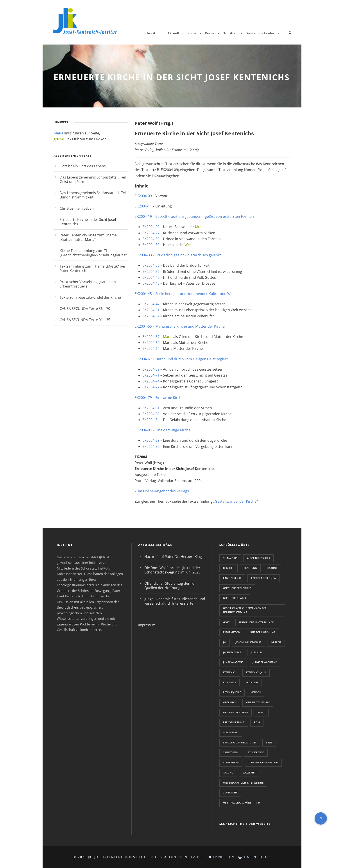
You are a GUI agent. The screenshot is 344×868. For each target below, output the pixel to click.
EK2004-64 (151, 348)
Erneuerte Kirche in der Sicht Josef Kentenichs (88, 222)
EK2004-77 (151, 387)
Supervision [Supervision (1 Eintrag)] (231, 762)
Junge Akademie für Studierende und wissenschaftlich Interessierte (175, 601)
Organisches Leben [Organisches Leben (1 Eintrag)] (236, 712)
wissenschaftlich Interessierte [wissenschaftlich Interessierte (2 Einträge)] (243, 783)
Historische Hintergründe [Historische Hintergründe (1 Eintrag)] (256, 622)
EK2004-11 (144, 206)
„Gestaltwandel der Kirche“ (236, 501)
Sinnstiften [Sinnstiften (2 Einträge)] (231, 752)
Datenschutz (257, 857)
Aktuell (173, 33)
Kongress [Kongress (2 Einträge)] (229, 682)
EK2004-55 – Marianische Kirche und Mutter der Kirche (180, 326)
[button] (321, 818)
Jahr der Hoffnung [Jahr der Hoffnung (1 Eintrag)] (262, 632)
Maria (168, 337)
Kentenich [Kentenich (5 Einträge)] (230, 672)
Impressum (147, 625)
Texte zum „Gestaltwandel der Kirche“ (91, 297)
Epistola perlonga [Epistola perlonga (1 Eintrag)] (263, 578)
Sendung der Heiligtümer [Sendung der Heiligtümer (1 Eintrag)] (240, 742)
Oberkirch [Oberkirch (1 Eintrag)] (230, 702)
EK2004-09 (143, 196)
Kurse (192, 33)
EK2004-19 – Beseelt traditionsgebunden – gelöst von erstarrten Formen (195, 216)
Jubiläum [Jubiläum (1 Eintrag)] (257, 652)
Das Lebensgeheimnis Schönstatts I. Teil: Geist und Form (93, 179)
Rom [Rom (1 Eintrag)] (257, 722)
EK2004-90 (151, 447)
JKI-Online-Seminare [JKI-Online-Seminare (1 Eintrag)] (248, 642)
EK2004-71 (151, 375)
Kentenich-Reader (260, 33)
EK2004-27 (151, 233)
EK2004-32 (151, 245)
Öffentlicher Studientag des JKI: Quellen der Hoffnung (170, 586)
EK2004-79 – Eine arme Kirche (159, 398)
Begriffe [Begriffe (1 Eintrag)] (228, 568)
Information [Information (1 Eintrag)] (232, 632)
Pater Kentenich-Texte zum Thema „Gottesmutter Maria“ (88, 237)
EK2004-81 (151, 408)
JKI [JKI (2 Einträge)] (225, 642)
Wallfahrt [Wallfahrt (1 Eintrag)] (250, 772)
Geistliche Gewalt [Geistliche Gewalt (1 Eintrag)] (235, 598)
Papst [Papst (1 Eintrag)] (261, 712)
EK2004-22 (151, 227)
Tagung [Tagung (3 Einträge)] (228, 772)
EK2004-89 (151, 440)
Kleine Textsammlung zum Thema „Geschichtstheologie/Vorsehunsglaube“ (93, 253)
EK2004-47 (151, 304)
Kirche (200, 227)
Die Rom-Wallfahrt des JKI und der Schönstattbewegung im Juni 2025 (172, 570)
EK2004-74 (151, 381)
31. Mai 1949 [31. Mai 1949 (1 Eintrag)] (230, 558)
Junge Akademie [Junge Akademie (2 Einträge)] (233, 662)
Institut (153, 33)
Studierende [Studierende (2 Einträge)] (256, 752)
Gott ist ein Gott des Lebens (83, 166)
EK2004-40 (151, 277)
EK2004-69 (151, 369)
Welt (188, 245)
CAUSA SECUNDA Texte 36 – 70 (85, 309)
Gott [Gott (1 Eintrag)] (226, 622)
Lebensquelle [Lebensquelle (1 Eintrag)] (232, 692)
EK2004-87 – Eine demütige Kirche (163, 430)
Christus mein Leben (77, 208)
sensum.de (191, 857)
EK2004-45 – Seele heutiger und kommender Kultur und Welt (185, 294)
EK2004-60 (151, 343)
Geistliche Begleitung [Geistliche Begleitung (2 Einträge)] (237, 588)
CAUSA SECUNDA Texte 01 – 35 (85, 320)
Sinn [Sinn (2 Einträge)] (269, 742)
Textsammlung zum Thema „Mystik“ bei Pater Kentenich (92, 268)
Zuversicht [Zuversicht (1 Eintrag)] (230, 792)
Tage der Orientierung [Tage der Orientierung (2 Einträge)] (263, 762)
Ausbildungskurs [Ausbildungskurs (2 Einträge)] (258, 558)
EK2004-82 (151, 414)
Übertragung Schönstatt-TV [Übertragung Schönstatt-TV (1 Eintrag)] (242, 803)
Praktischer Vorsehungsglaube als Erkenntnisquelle (88, 284)
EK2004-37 (151, 271)
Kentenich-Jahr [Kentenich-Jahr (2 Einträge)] (256, 672)
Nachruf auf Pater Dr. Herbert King (173, 557)
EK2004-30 (151, 239)
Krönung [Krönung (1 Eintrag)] (252, 682)
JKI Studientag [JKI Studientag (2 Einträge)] (232, 652)
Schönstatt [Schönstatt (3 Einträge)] (231, 732)
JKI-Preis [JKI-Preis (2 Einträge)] (276, 642)
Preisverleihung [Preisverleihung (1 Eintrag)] (234, 722)
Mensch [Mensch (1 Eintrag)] (256, 692)
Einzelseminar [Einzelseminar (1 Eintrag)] (232, 578)
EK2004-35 (151, 265)
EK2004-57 (151, 337)
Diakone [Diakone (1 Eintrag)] (272, 568)
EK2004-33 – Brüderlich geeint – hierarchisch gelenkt (178, 255)
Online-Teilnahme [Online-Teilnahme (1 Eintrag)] (258, 702)
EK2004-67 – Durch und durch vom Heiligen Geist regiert (181, 359)
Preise (210, 33)
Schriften (231, 33)
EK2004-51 (151, 310)
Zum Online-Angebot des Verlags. (162, 491)
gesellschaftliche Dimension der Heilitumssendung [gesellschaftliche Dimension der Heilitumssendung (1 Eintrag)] (245, 610)
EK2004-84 (151, 420)
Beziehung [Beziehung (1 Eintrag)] (250, 568)
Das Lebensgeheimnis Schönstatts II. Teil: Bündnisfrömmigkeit (94, 195)
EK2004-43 (151, 283)
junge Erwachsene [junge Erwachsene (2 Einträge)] (265, 662)
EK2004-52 (151, 316)
